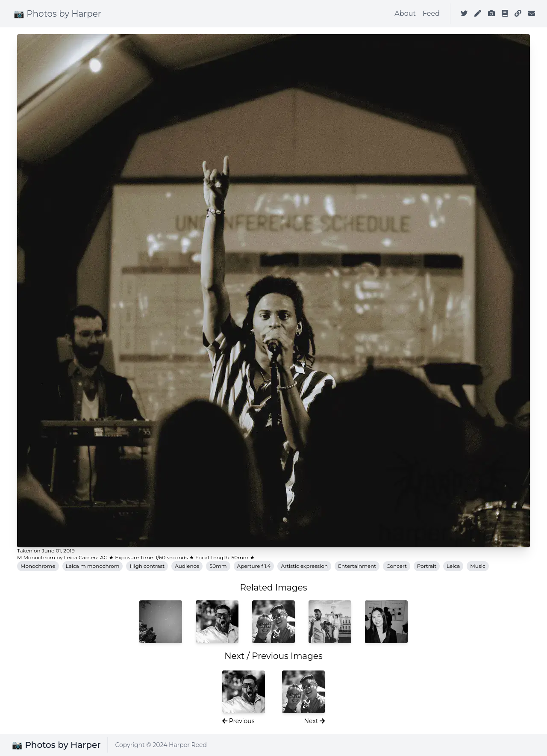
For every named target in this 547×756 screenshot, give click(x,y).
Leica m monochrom (93, 566)
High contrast (147, 566)
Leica (453, 566)
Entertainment (357, 566)
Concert (397, 566)
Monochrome (38, 566)
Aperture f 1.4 (254, 566)
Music (478, 566)
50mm (218, 566)
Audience (187, 566)
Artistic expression (304, 566)
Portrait (427, 566)
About (405, 13)
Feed (431, 13)
